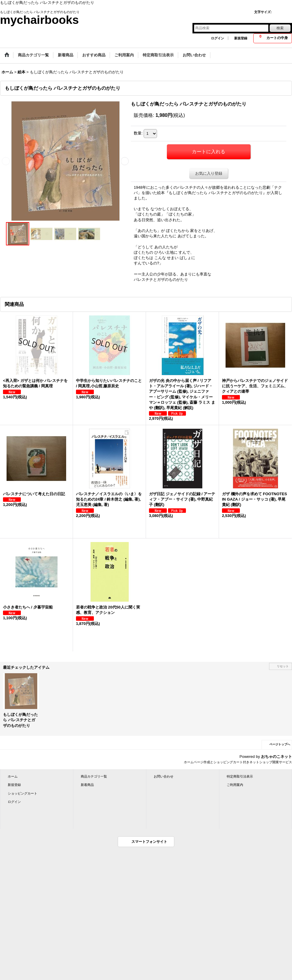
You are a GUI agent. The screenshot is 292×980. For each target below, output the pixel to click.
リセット (283, 666)
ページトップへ (280, 744)
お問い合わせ (164, 776)
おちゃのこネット (277, 757)
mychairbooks (39, 20)
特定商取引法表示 (240, 776)
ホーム (13, 776)
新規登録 (241, 38)
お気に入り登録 (209, 173)
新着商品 (87, 785)
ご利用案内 (235, 785)
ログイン (218, 38)
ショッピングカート (22, 793)
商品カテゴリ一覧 (94, 776)
